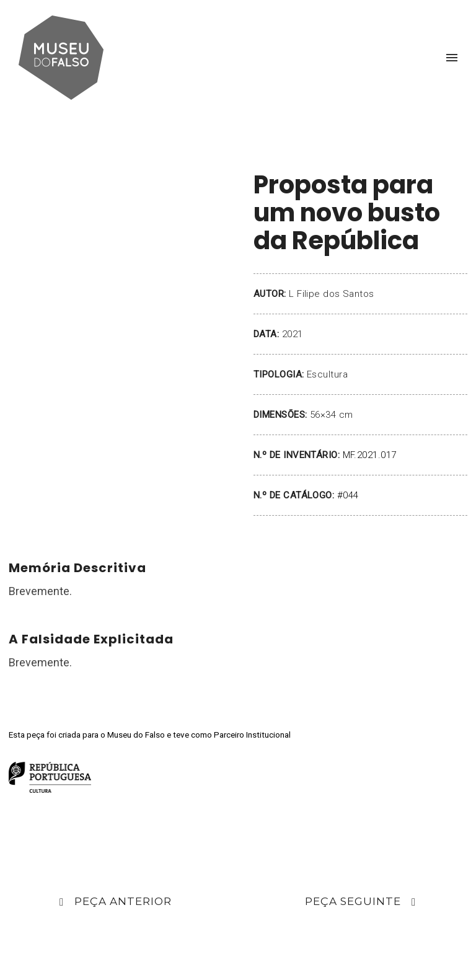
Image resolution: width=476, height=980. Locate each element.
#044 (348, 495)
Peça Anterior (116, 902)
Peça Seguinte (360, 902)
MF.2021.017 (370, 455)
